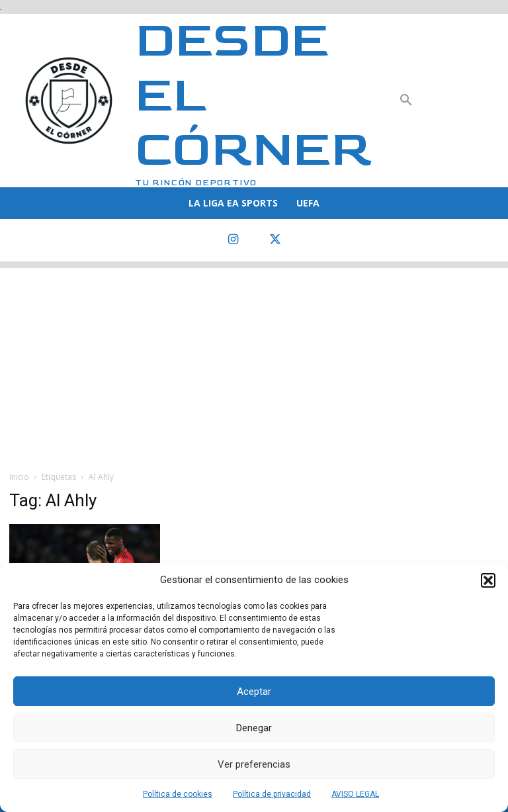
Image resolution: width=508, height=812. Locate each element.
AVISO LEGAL (355, 794)
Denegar (254, 728)
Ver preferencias (254, 764)
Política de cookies (178, 794)
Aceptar (254, 692)
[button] (488, 580)
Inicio (19, 477)
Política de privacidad (272, 794)
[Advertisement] (254, 361)
